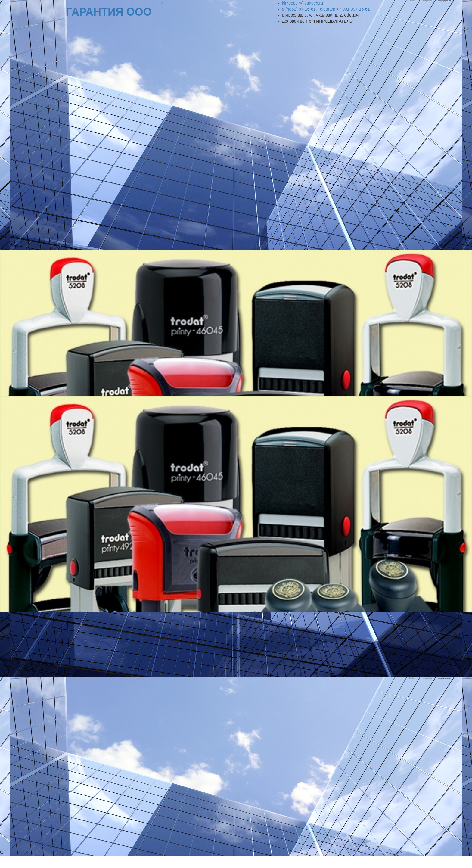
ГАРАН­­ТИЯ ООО (110, 12)
